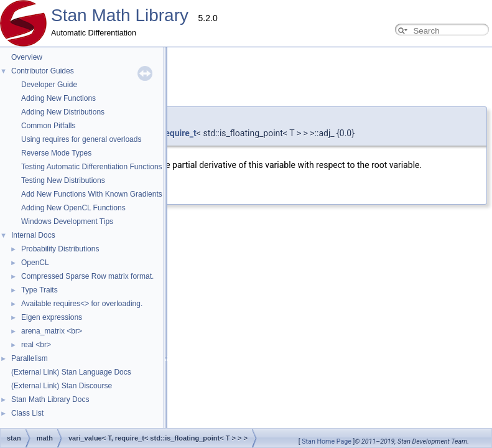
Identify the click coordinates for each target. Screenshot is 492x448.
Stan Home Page (327, 441)
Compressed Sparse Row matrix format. (87, 276)
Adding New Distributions (63, 112)
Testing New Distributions (63, 180)
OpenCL (35, 263)
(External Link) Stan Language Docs (71, 372)
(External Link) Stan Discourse (62, 386)
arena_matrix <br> (52, 331)
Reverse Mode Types (56, 153)
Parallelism (30, 358)
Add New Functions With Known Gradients (92, 194)
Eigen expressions (52, 317)
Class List (27, 413)
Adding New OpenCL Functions (73, 208)
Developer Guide (49, 85)
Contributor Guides (43, 71)
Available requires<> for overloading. (82, 304)
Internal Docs (33, 235)
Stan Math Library (120, 15)
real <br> (36, 345)
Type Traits (39, 290)
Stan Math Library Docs (50, 399)
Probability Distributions (60, 249)
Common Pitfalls (48, 126)
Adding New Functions (58, 98)
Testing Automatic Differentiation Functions (92, 167)
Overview (27, 57)
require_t (179, 133)
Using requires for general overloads (81, 139)
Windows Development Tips (67, 222)
